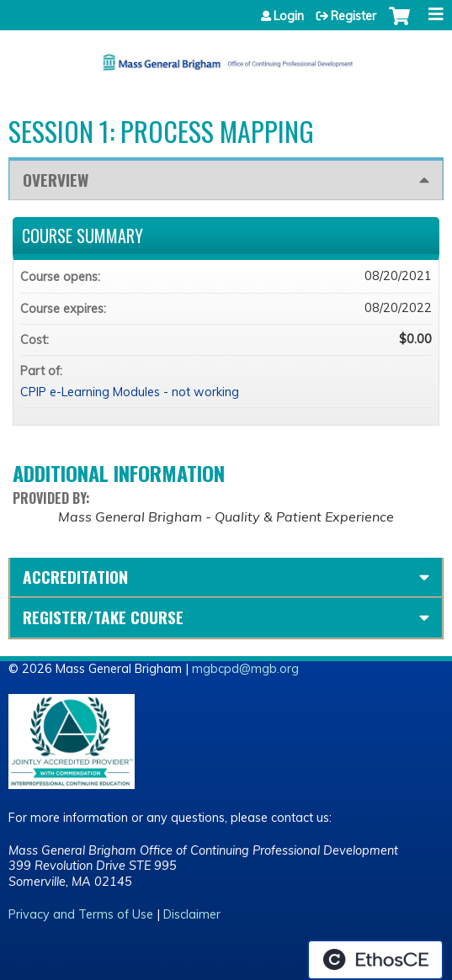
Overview (56, 180)
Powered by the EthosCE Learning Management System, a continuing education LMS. (375, 960)
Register (354, 16)
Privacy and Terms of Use (81, 914)
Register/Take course (103, 617)
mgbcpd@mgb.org (245, 669)
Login (289, 16)
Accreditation (75, 577)
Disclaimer (192, 914)
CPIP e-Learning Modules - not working (130, 392)
